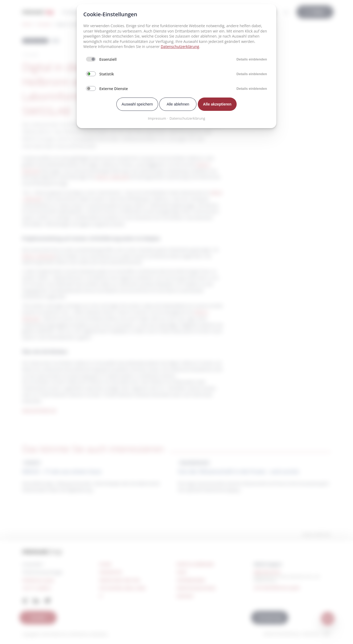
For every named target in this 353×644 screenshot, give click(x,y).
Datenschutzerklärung (180, 46)
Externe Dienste (114, 89)
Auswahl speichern (137, 104)
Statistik (107, 74)
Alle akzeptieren (217, 104)
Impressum (157, 118)
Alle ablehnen (178, 104)
